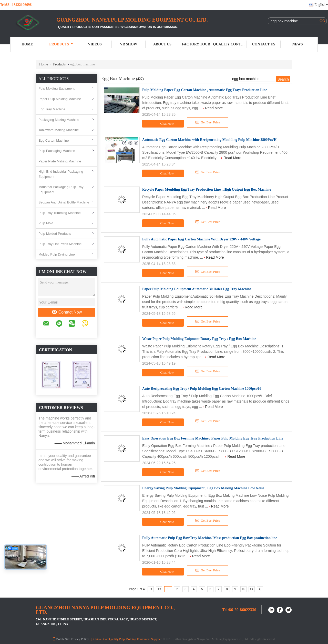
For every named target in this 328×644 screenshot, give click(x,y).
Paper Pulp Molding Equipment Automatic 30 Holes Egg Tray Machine (197, 289)
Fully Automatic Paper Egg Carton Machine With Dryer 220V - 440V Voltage (201, 239)
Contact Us (264, 44)
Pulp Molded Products (55, 234)
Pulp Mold (46, 223)
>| (260, 589)
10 (243, 589)
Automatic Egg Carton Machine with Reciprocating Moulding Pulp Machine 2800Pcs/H (209, 140)
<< (159, 589)
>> (252, 589)
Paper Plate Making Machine (60, 161)
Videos (95, 44)
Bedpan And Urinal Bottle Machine (64, 202)
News (297, 44)
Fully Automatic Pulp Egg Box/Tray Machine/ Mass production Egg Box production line (210, 538)
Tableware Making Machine (59, 130)
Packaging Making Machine (59, 120)
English (321, 5)
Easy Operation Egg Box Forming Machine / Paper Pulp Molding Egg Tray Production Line (213, 438)
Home (27, 44)
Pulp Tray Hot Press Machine (60, 244)
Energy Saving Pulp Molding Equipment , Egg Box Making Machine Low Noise (203, 488)
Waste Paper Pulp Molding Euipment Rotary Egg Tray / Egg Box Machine (199, 339)
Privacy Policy (80, 639)
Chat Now (164, 124)
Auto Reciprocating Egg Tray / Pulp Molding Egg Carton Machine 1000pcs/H (202, 389)
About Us (162, 44)
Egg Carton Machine (54, 140)
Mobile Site (61, 639)
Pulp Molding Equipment (57, 88)
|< (151, 589)
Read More (214, 108)
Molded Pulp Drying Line (57, 254)
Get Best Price (208, 122)
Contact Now (67, 312)
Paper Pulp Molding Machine (60, 99)
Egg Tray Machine (52, 109)
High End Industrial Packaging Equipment (61, 174)
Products (61, 44)
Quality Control (230, 44)
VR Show (129, 44)
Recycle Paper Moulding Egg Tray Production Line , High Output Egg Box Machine (207, 189)
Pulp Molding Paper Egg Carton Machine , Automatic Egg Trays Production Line (205, 90)
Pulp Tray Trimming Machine (60, 213)
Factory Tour (196, 44)
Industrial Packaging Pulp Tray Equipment (61, 189)
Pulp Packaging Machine (57, 151)
